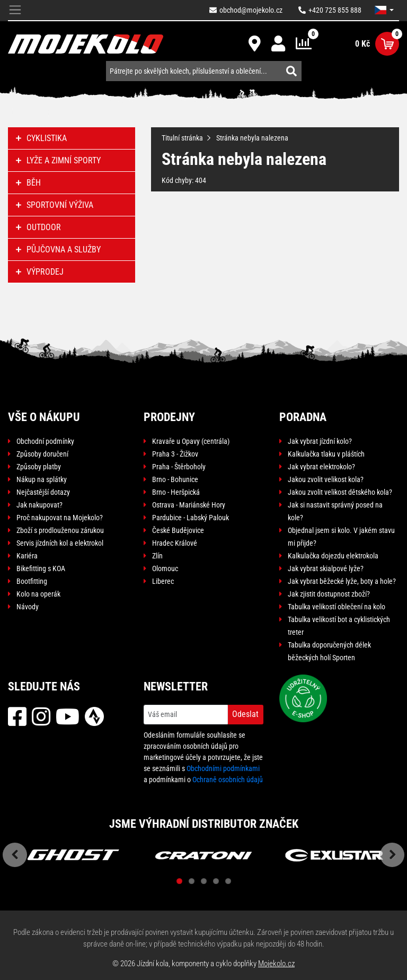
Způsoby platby (39, 467)
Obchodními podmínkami (223, 768)
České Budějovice (178, 530)
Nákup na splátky (42, 479)
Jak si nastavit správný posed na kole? (335, 511)
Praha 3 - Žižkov (175, 454)
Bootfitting (32, 581)
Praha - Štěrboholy (179, 467)
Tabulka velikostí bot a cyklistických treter (339, 626)
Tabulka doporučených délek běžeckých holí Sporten (329, 651)
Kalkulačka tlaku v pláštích (326, 454)
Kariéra (27, 556)
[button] (384, 10)
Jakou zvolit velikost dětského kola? (340, 492)
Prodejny (169, 417)
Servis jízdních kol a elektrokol (60, 543)
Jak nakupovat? (39, 505)
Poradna (303, 417)
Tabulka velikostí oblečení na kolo (337, 607)
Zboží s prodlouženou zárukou (60, 530)
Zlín (157, 556)
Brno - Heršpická (176, 492)
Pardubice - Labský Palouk (191, 518)
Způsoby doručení (42, 454)
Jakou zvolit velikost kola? (326, 479)
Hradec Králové (175, 543)
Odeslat (245, 714)
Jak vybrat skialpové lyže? (326, 568)
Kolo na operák (38, 594)
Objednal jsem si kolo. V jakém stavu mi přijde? (341, 537)
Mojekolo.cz (276, 964)
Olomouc (165, 568)
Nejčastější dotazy (43, 492)
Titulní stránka (182, 138)
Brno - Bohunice (175, 479)
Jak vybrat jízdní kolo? (320, 441)
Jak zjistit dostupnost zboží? (329, 594)
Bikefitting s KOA (41, 568)
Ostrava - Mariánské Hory (189, 505)
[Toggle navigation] (15, 10)
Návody (28, 607)
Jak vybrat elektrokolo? (321, 467)
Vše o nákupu (44, 417)
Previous (15, 855)
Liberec (163, 581)
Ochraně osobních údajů (228, 780)
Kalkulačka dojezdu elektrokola (333, 556)
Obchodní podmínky (45, 441)
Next (392, 855)
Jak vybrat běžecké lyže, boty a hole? (342, 581)
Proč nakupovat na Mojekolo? (60, 518)
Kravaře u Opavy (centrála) (191, 441)
